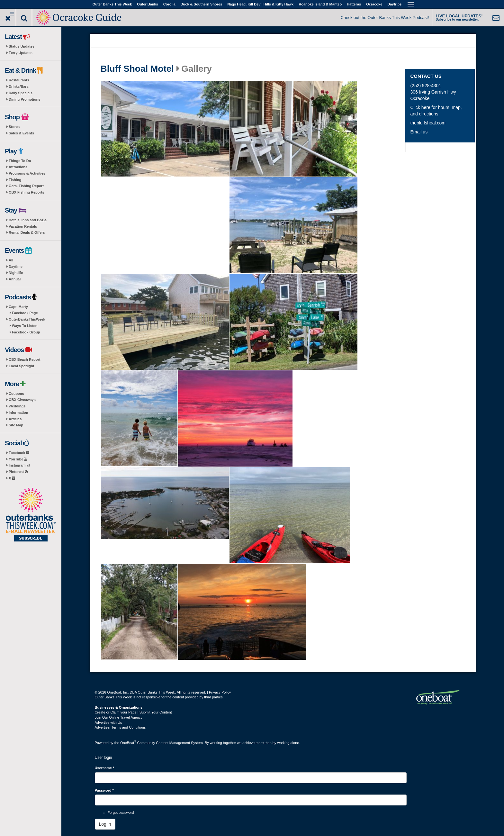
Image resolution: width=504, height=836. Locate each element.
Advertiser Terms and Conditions (120, 727)
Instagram (19, 465)
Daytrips (394, 4)
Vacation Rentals (23, 226)
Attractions (18, 167)
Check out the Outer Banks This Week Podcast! (385, 18)
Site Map (16, 425)
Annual (15, 279)
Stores (14, 127)
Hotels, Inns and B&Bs (28, 220)
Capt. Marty (18, 307)
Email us (419, 132)
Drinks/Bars (19, 86)
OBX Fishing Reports (27, 192)
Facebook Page (25, 313)
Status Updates (22, 46)
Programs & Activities (27, 173)
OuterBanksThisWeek (27, 319)
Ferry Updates (21, 53)
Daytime (16, 267)
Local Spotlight (21, 366)
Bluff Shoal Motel (137, 69)
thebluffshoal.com (428, 123)
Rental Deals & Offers (27, 232)
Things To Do (20, 161)
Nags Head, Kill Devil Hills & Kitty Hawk (260, 4)
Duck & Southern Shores (202, 4)
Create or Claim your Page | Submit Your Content (133, 712)
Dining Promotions (24, 99)
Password (104, 790)
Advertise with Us (108, 722)
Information (18, 413)
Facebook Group (26, 332)
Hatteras (354, 4)
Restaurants (19, 80)
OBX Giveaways (22, 400)
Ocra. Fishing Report (26, 186)
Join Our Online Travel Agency (119, 717)
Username (105, 768)
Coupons (16, 394)
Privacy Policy (220, 692)
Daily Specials (21, 93)
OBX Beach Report (24, 359)
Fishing (15, 180)
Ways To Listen (25, 326)
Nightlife (16, 273)
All (11, 260)
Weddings (17, 406)
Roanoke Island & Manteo (320, 4)
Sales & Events (21, 133)
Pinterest (18, 472)
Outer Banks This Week (112, 4)
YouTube (18, 459)
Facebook (19, 453)
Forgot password (121, 813)
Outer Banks (147, 4)
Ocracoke (374, 4)
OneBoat (128, 743)
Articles (15, 419)
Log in (105, 824)
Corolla (169, 4)
